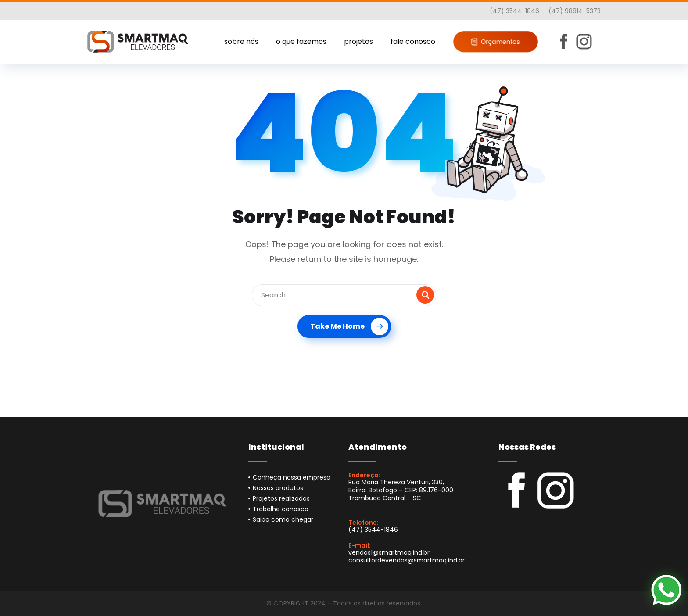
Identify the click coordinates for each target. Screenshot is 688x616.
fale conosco (413, 41)
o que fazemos (301, 41)
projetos (358, 41)
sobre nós (241, 41)
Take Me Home (349, 326)
